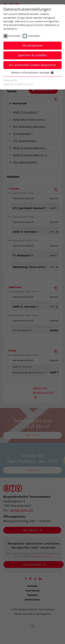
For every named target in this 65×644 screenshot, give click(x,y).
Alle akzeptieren (33, 45)
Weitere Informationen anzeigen (32, 73)
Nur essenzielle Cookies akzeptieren (32, 65)
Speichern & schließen (33, 55)
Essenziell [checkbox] (14, 36)
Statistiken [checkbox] (34, 36)
